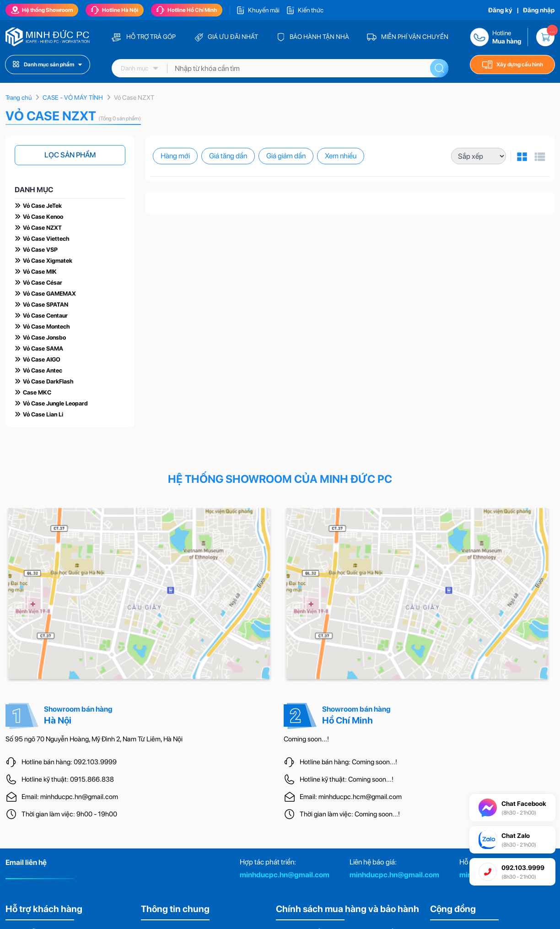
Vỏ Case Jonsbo (44, 338)
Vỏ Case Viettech (46, 239)
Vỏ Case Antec (43, 370)
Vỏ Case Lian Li (43, 414)
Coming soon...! (306, 739)
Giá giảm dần (286, 156)
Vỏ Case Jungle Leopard (55, 403)
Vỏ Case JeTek (42, 206)
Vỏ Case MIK (40, 272)
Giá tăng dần (228, 156)
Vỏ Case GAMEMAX (49, 294)
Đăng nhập (539, 10)
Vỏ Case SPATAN (46, 305)
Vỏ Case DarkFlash (48, 381)
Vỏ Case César (43, 283)
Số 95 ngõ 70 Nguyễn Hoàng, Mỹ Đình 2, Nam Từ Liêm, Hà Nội (94, 739)
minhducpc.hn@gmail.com (285, 875)
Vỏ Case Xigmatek (48, 261)
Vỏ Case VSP (40, 250)
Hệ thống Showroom (42, 10)
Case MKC (37, 392)
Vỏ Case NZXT (42, 228)
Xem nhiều (341, 156)
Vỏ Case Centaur (45, 316)
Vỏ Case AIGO (42, 359)
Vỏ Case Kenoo (43, 217)
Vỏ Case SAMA (43, 348)
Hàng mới (175, 156)
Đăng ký (500, 10)
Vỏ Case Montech (46, 327)
